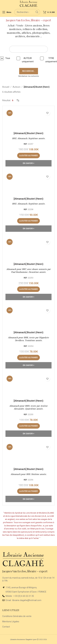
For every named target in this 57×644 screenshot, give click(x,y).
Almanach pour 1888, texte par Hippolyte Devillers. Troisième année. (28, 339)
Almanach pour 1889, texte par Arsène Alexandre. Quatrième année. (28, 407)
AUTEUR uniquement (25, 60)
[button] (28, 156)
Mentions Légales (11, 622)
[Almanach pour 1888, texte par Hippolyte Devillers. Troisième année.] (28, 318)
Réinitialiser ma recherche (29, 76)
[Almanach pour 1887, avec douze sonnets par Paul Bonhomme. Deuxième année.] (28, 249)
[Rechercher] (27, 12)
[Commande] (18, 100)
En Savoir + (28, 163)
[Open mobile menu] (7, 12)
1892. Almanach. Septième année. (29, 138)
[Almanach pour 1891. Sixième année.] (28, 454)
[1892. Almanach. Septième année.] (28, 119)
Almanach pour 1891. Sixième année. (29, 474)
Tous (5, 58)
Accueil (6, 87)
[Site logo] (28, 4)
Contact (6, 627)
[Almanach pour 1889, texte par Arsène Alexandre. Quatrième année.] (28, 386)
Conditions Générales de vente (17, 616)
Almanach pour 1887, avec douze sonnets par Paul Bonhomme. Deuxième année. (28, 271)
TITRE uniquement (48, 60)
